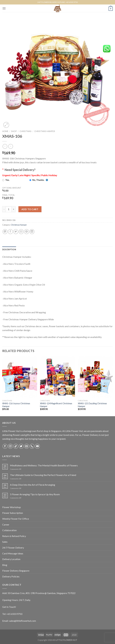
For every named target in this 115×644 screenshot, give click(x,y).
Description (9, 249)
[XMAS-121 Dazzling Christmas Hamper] (95, 377)
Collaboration (9, 530)
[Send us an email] (27, 446)
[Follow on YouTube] (37, 446)
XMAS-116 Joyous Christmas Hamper (16, 405)
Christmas (26, 131)
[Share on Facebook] (10, 232)
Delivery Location (11, 559)
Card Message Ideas (13, 553)
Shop (14, 131)
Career (6, 524)
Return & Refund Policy (14, 536)
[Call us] (32, 446)
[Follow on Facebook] (5, 446)
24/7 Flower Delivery (13, 548)
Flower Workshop (12, 507)
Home (5, 131)
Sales (5, 542)
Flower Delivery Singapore (16, 571)
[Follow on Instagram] (10, 446)
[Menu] (4, 8)
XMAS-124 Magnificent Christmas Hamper (56, 405)
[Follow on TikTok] (16, 446)
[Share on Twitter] (16, 232)
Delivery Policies (11, 576)
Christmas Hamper (45, 131)
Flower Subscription (13, 513)
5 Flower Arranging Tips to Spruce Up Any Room (35, 494)
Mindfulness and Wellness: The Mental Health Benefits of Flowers (44, 465)
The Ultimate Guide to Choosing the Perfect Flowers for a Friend (43, 475)
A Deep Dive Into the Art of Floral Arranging (33, 485)
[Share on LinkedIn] (32, 232)
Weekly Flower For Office (16, 519)
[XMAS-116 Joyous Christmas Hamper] (20, 377)
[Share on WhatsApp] (5, 232)
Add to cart (30, 209)
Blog (5, 565)
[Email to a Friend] (21, 232)
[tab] (9, 249)
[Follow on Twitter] (21, 446)
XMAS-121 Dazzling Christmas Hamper (92, 405)
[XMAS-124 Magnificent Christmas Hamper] (57, 377)
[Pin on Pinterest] (27, 232)
